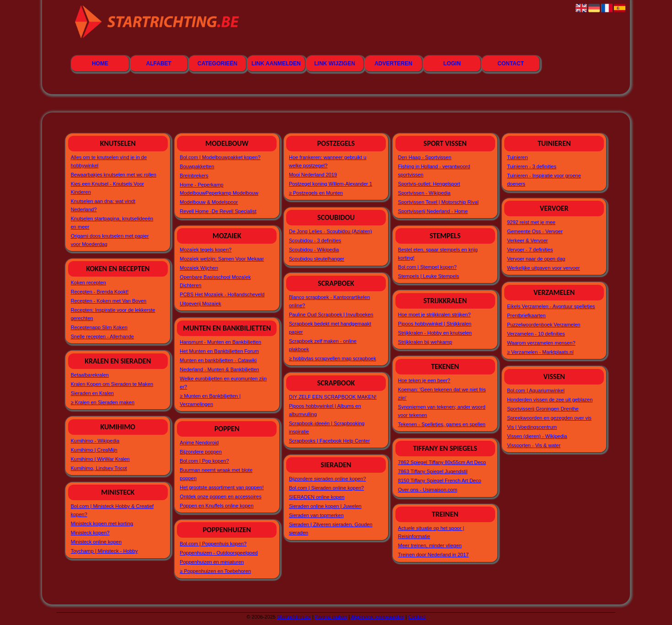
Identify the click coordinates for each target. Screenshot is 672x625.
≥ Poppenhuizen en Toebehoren (215, 571)
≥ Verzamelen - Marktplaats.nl (540, 352)
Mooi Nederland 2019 (313, 175)
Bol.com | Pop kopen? (204, 461)
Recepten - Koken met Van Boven (109, 301)
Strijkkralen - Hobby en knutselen (435, 333)
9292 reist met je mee (531, 222)
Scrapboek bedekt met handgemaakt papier (330, 328)
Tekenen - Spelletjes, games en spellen (442, 424)
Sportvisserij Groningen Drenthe (543, 409)
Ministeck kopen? (90, 533)
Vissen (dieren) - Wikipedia (537, 436)
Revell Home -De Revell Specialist (218, 211)
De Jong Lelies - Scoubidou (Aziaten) (331, 231)
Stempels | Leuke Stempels (429, 276)
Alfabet (159, 64)
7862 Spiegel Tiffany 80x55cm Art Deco (442, 462)
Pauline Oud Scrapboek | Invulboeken (331, 315)
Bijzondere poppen (201, 452)
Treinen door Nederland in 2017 (434, 555)
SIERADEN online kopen (317, 497)
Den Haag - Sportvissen (425, 157)
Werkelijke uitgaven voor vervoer (543, 268)
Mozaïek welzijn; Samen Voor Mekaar (222, 259)
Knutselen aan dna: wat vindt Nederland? (103, 205)
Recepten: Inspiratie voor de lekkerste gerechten (113, 314)
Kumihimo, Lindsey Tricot (99, 468)
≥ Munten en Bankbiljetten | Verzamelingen (210, 400)
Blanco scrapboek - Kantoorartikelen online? (329, 301)
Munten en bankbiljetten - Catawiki (218, 360)
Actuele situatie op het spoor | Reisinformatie (431, 532)
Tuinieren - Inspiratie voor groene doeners (544, 180)
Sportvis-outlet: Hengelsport (429, 184)
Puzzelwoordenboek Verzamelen (544, 325)
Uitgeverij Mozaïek (200, 304)
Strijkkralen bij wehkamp (425, 342)
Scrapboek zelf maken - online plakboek (323, 345)
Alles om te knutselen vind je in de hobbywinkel (109, 161)
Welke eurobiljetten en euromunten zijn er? (223, 383)
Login (452, 64)
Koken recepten (88, 283)
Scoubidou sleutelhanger (317, 259)
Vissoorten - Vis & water (534, 445)
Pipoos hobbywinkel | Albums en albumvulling (325, 410)
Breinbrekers (194, 176)
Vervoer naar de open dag (536, 259)
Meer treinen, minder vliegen (430, 545)
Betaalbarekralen (90, 375)
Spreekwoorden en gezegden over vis (549, 418)
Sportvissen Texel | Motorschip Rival (438, 202)
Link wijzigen (335, 64)
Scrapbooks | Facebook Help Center (329, 441)
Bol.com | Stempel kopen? (427, 267)
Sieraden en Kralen (92, 393)
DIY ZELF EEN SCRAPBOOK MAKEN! (333, 397)
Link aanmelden (276, 64)
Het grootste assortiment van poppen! (221, 487)
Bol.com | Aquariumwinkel (536, 390)
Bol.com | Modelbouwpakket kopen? (220, 157)
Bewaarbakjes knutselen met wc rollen (114, 175)
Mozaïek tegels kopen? (205, 250)
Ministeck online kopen (96, 542)
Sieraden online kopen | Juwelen (325, 506)
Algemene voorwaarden (378, 617)
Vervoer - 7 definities (530, 250)
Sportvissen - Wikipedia (424, 193)
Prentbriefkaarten (526, 315)
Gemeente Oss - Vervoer (535, 231)
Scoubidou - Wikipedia (314, 250)
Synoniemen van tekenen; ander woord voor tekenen (442, 411)
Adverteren (393, 64)
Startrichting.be (294, 617)
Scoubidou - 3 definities (315, 240)
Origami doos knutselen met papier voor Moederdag (110, 240)
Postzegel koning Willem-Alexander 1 (331, 184)
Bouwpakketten (197, 166)
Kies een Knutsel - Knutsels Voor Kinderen (107, 188)
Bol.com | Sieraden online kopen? (326, 488)
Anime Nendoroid (199, 443)
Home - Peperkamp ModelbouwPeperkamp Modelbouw (219, 189)
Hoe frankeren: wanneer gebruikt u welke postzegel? (328, 161)
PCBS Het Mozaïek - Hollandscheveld (222, 294)
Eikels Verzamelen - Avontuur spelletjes (551, 306)
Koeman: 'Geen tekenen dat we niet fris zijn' (442, 394)
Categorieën (217, 64)
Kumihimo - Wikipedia (95, 441)
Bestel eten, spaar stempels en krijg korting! (438, 254)
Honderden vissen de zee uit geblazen (550, 400)
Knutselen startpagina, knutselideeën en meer (112, 223)
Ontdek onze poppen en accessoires (221, 497)
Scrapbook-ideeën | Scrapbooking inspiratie (327, 427)
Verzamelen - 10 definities (536, 334)
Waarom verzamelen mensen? (541, 343)
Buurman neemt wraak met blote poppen (216, 474)
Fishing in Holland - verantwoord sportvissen (434, 171)
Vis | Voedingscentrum (532, 427)
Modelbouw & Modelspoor (209, 202)
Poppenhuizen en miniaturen (212, 562)
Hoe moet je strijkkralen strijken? (435, 315)
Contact (511, 64)
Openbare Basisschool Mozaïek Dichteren (215, 281)
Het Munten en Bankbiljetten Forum (219, 351)
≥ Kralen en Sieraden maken (103, 402)
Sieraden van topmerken (316, 515)
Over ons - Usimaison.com (428, 490)
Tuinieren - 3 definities (532, 166)
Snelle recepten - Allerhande (102, 337)
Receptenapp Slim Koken (99, 327)
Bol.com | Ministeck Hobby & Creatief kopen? (112, 510)
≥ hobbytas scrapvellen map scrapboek (333, 358)
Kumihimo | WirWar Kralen (100, 459)
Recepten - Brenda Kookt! (100, 292)
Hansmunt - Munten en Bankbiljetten (220, 342)
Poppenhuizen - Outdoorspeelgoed (219, 553)
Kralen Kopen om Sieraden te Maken (112, 384)
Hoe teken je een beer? (424, 380)
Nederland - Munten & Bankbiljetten (219, 369)
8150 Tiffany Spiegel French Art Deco (440, 481)
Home (100, 64)
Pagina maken (331, 617)
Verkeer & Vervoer (527, 240)
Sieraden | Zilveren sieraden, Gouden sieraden (331, 529)
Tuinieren (517, 157)
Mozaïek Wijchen (199, 268)
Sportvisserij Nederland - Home (433, 211)
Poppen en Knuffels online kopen (216, 506)
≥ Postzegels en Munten (316, 193)
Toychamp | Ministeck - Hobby (104, 551)
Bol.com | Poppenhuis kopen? (213, 544)
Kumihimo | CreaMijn (94, 450)
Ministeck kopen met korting (102, 524)
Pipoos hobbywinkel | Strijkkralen (435, 324)
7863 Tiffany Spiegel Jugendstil (433, 471)
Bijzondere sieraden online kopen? (328, 479)
